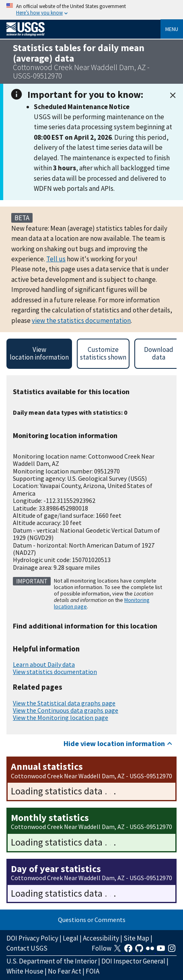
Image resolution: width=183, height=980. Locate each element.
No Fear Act (65, 971)
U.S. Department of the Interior (52, 961)
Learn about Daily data (44, 664)
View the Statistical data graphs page (64, 703)
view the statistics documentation (81, 320)
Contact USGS (27, 948)
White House (25, 971)
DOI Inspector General (133, 961)
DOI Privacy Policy (32, 938)
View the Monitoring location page (61, 717)
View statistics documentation (55, 672)
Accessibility (101, 938)
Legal (71, 938)
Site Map (136, 938)
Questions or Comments (92, 920)
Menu (172, 29)
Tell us (56, 259)
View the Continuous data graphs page (66, 710)
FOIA (93, 971)
